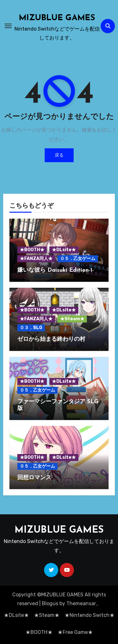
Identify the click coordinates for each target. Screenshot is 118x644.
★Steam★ (72, 319)
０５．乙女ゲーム (78, 259)
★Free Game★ (75, 632)
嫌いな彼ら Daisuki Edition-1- (56, 270)
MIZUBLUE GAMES (57, 18)
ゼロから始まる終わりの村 (51, 339)
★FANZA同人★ (36, 259)
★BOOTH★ (32, 250)
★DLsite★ (64, 250)
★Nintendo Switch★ (90, 615)
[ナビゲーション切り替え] (8, 26)
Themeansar (81, 603)
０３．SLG (31, 328)
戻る (59, 155)
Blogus (50, 603)
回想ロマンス (34, 478)
